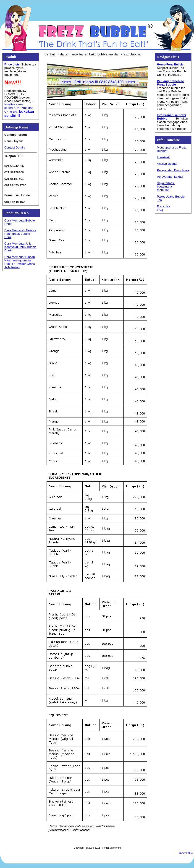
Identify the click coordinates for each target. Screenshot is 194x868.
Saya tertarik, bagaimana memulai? (166, 186)
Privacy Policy (185, 853)
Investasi (163, 157)
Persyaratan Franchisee (173, 170)
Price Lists (12, 64)
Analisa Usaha (167, 164)
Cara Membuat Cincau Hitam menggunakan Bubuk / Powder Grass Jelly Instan (20, 262)
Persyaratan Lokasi (170, 177)
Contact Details (15, 147)
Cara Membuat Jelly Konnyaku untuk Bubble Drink (20, 247)
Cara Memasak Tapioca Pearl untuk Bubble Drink (20, 234)
